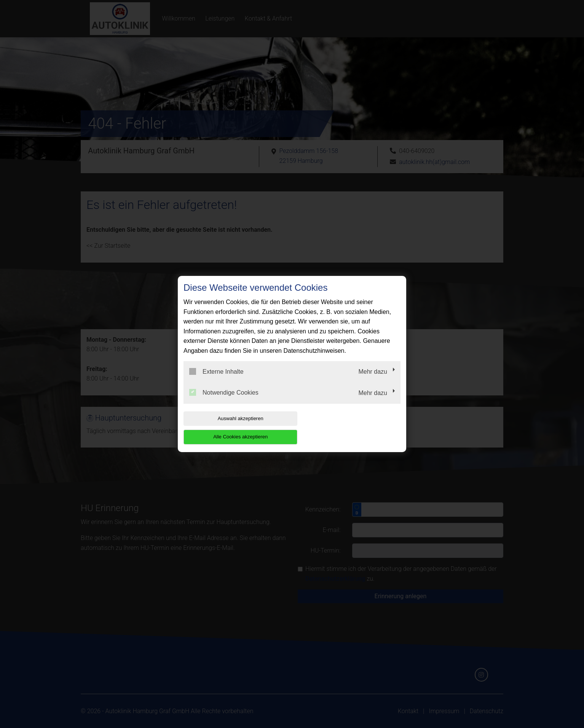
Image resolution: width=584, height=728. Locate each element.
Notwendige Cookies (224, 402)
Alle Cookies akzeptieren (352, 428)
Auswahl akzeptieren (232, 428)
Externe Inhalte (216, 381)
